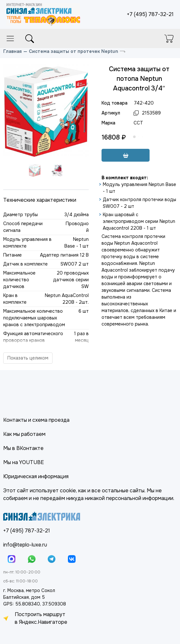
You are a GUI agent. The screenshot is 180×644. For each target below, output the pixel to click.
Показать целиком (28, 358)
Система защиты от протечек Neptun (74, 51)
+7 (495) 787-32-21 (150, 14)
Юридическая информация (36, 476)
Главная (12, 51)
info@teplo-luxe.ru (25, 545)
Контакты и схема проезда (36, 420)
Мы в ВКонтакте (23, 448)
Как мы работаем (24, 434)
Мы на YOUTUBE (24, 462)
